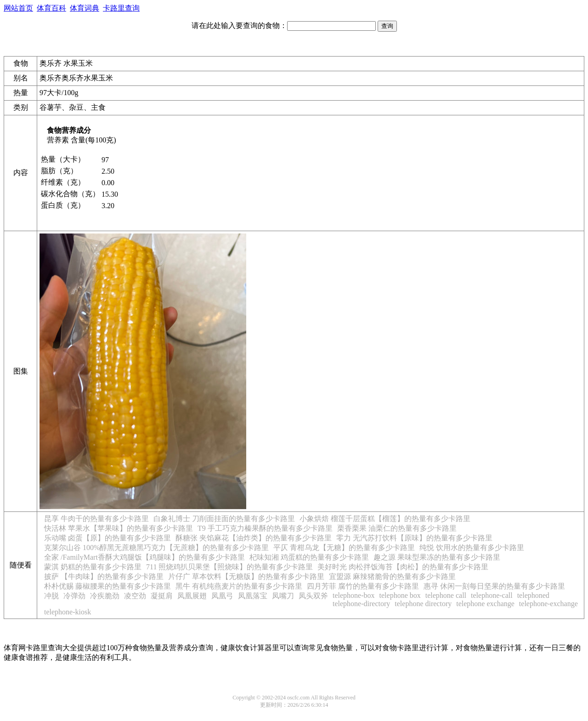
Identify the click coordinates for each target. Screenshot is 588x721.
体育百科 (51, 8)
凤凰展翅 (192, 596)
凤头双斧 (313, 596)
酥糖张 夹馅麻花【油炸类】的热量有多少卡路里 (254, 538)
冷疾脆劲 (105, 596)
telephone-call (492, 595)
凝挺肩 (162, 596)
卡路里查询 (121, 8)
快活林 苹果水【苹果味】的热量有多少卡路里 (119, 528)
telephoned (533, 595)
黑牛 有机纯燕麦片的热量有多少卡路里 (239, 586)
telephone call (446, 595)
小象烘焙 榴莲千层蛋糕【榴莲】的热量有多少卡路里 (385, 519)
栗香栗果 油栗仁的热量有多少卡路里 (397, 528)
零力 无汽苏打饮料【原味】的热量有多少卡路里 (414, 538)
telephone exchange (485, 604)
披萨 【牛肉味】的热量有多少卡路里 (104, 576)
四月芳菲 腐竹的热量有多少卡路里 (363, 586)
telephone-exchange (548, 604)
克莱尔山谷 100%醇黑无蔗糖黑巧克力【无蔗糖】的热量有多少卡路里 (156, 548)
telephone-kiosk (68, 612)
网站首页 (18, 8)
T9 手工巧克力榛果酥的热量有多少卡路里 (265, 528)
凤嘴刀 (283, 596)
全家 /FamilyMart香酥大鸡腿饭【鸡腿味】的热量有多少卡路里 (144, 557)
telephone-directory (361, 604)
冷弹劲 (74, 596)
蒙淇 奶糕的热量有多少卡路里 (93, 567)
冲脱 (51, 596)
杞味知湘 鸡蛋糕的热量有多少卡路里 (309, 557)
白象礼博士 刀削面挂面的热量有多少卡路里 (224, 519)
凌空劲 (135, 596)
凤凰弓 (222, 596)
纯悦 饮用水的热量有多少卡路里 (472, 548)
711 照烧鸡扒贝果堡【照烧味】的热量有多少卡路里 (229, 567)
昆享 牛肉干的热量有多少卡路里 (96, 519)
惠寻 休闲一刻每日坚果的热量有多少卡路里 (494, 586)
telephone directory (423, 604)
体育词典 (85, 8)
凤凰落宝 (253, 596)
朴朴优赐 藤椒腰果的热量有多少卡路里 (107, 586)
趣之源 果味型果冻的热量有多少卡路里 (437, 557)
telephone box (400, 595)
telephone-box (354, 595)
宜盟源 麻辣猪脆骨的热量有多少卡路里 (392, 576)
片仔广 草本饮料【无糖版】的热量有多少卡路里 (246, 576)
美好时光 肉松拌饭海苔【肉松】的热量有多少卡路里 (403, 567)
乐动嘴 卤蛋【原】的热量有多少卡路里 (107, 538)
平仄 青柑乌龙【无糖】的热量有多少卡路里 (344, 548)
